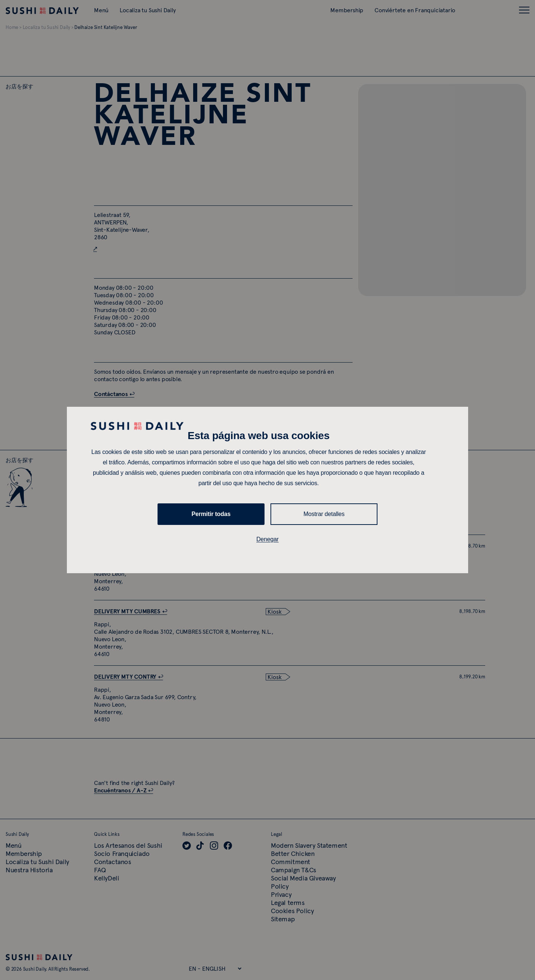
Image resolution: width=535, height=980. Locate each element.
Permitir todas (211, 514)
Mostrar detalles (324, 514)
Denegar (267, 539)
